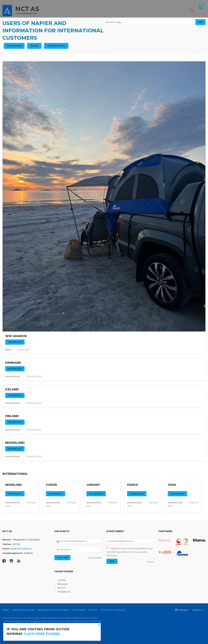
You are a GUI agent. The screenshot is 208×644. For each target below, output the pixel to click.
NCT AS (62, 588)
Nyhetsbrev (79, 610)
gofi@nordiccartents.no (21, 549)
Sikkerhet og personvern (53, 610)
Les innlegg (15, 342)
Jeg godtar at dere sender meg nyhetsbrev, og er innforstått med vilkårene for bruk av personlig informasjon (130, 552)
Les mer (150, 562)
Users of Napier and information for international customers (53, 31)
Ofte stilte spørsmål (113, 610)
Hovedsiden (14, 46)
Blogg (93, 610)
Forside (62, 580)
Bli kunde (63, 584)
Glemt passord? (95, 558)
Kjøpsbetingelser (23, 610)
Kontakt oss (64, 592)
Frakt (6, 610)
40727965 (16, 544)
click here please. (42, 634)
